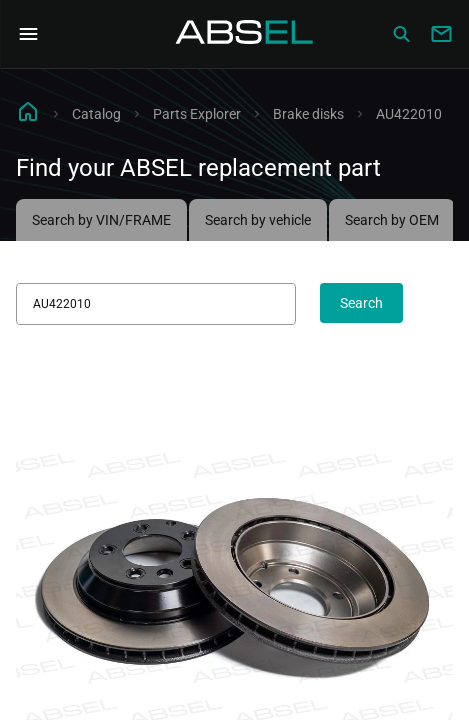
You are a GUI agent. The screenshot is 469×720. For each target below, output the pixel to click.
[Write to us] (441, 34)
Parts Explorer (197, 114)
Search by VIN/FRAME (101, 220)
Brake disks (308, 114)
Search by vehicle (258, 220)
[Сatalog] (401, 34)
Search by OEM (392, 220)
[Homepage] (245, 34)
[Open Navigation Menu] (28, 34)
